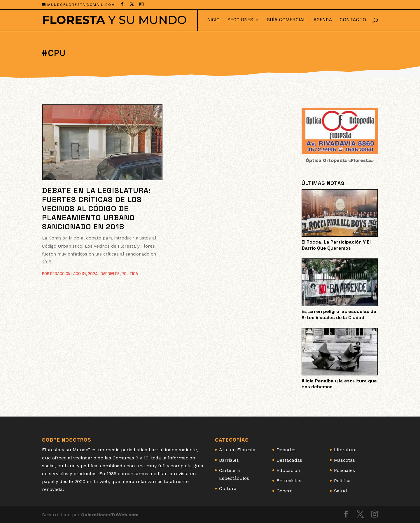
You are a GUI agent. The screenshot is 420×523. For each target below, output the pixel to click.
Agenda (323, 20)
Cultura (228, 488)
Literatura (345, 450)
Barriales (110, 274)
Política (130, 274)
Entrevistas (289, 481)
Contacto (353, 20)
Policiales (344, 470)
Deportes (287, 450)
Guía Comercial (286, 20)
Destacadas (289, 460)
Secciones (240, 20)
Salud (341, 491)
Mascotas (344, 460)
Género (285, 491)
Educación (288, 470)
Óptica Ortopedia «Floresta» (340, 160)
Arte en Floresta (237, 450)
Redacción (60, 274)
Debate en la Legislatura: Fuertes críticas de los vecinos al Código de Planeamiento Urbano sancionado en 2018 (96, 209)
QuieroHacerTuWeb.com (110, 515)
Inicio (213, 20)
